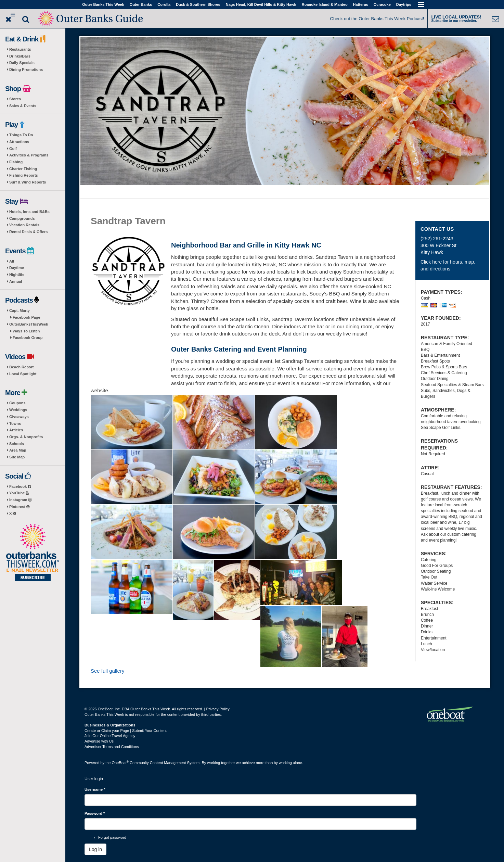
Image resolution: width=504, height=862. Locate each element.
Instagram (20, 500)
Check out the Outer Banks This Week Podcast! (377, 19)
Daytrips (404, 4)
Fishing (16, 162)
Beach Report (22, 367)
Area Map (18, 450)
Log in (95, 849)
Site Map (17, 457)
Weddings (18, 410)
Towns (15, 423)
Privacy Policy (218, 709)
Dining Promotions (26, 69)
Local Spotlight (23, 374)
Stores (15, 99)
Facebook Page (27, 317)
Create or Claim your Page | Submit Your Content (126, 731)
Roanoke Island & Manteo (325, 4)
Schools (17, 444)
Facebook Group (28, 338)
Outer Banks (141, 4)
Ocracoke (382, 4)
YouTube (19, 493)
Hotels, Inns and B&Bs (29, 212)
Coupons (17, 403)
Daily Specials (22, 63)
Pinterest (19, 507)
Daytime (17, 268)
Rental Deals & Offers (28, 232)
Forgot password (112, 837)
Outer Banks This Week (103, 4)
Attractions (19, 142)
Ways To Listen (26, 331)
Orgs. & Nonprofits (26, 437)
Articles (16, 430)
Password (95, 813)
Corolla (164, 4)
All (12, 261)
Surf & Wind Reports (28, 182)
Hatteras (361, 4)
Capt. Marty (20, 310)
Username (95, 789)
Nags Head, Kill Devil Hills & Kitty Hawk (261, 4)
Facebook (20, 486)
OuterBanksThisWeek (29, 324)
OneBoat (120, 763)
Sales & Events (23, 106)
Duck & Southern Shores (198, 4)
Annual (16, 281)
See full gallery (107, 671)
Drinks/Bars (20, 56)
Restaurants (20, 49)
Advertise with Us (99, 741)
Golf (13, 149)
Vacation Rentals (24, 225)
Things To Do (21, 135)
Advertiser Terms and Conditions (112, 747)
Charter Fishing (23, 169)
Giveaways (19, 417)
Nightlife (17, 275)
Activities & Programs (29, 155)
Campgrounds (22, 218)
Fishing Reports (24, 175)
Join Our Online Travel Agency (110, 736)
